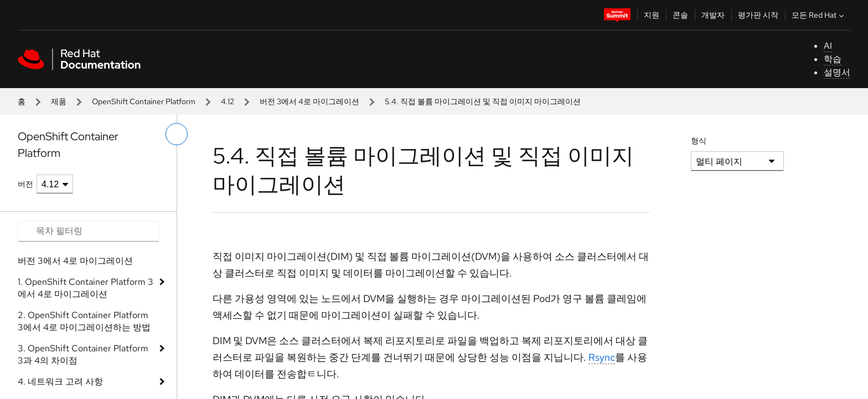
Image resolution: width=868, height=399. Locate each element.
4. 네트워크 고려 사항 (60, 382)
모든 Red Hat (819, 15)
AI (828, 46)
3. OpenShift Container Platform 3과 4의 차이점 (83, 354)
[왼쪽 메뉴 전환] (177, 134)
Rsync (602, 357)
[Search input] (88, 231)
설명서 (837, 72)
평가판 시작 (758, 15)
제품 (59, 101)
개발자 (713, 15)
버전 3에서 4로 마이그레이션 (309, 101)
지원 (652, 15)
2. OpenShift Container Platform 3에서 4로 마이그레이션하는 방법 (84, 321)
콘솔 (680, 15)
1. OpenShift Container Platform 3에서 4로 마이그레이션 (86, 288)
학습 (833, 59)
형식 (699, 141)
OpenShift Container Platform (144, 101)
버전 (25, 184)
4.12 (228, 101)
